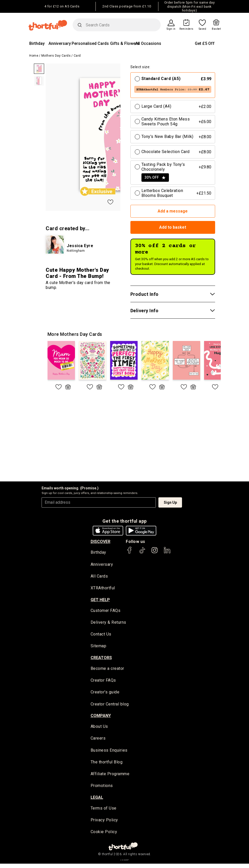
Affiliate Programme (110, 777)
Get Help (100, 600)
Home (34, 56)
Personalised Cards (90, 43)
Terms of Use (104, 812)
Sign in (171, 29)
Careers (98, 741)
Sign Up (170, 502)
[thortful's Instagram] (155, 553)
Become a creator (107, 670)
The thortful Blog (107, 765)
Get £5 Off (205, 43)
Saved (203, 29)
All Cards (99, 577)
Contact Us (101, 635)
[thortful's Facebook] (130, 553)
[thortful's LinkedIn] (167, 553)
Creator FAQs (103, 682)
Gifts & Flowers (125, 43)
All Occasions (148, 43)
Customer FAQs (106, 611)
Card (77, 56)
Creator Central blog (110, 706)
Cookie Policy (104, 836)
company (101, 718)
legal (97, 801)
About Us (99, 729)
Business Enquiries (109, 753)
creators (101, 659)
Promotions (102, 789)
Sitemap (99, 647)
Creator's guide (105, 694)
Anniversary (60, 43)
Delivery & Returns (108, 623)
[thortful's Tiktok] (142, 553)
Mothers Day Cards (56, 56)
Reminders (186, 29)
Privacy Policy (104, 824)
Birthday (37, 43)
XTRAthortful (103, 589)
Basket (216, 29)
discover (100, 542)
